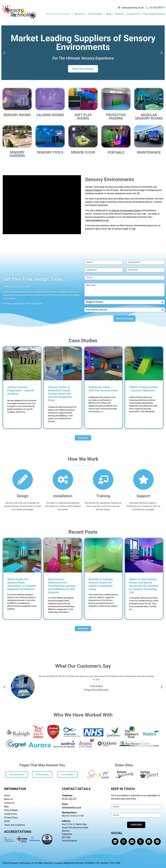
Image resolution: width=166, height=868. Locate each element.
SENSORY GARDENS (17, 154)
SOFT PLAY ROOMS (83, 117)
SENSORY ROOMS (17, 115)
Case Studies (95, 14)
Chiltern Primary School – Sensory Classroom (143, 389)
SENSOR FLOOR (83, 152)
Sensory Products (93, 190)
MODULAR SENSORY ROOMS (149, 117)
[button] (4, 53)
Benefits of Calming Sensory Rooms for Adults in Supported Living (101, 584)
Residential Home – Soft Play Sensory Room (103, 389)
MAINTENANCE (149, 152)
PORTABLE (116, 152)
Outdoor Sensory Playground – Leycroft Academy (21, 390)
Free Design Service (154, 14)
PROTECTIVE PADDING (116, 117)
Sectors (119, 14)
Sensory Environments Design (126, 210)
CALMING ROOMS (50, 115)
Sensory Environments (58, 14)
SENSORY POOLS (50, 152)
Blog (109, 14)
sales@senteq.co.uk (71, 807)
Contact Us (133, 14)
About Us (79, 14)
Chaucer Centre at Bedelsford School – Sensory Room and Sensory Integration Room (60, 394)
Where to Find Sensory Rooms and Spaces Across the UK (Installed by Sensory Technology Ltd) (144, 586)
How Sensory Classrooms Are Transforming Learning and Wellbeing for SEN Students (62, 586)
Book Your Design (83, 69)
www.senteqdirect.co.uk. (97, 220)
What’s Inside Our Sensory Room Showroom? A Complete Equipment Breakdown (22, 584)
